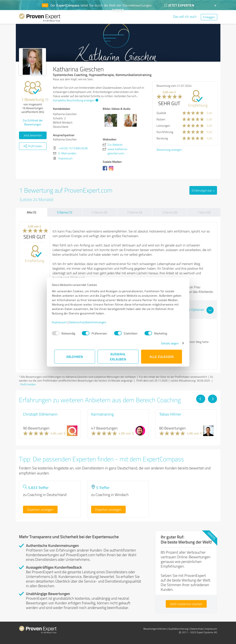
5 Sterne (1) (65, 212)
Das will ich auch (185, 16)
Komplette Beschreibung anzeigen (75, 100)
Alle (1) (31, 212)
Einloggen (209, 17)
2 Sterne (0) (170, 212)
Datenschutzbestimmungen (90, 322)
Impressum (62, 322)
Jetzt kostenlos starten (186, 604)
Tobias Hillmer (170, 414)
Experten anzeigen (40, 509)
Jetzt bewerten (33, 135)
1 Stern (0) (204, 212)
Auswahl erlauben (118, 357)
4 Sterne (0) (100, 212)
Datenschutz (197, 629)
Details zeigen (168, 343)
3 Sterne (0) (135, 212)
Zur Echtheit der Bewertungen (33, 122)
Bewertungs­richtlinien (155, 629)
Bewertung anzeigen (169, 150)
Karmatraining (102, 414)
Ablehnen (75, 357)
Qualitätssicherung (178, 629)
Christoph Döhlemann (40, 414)
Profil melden (28, 384)
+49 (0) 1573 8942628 (73, 148)
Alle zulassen (162, 357)
